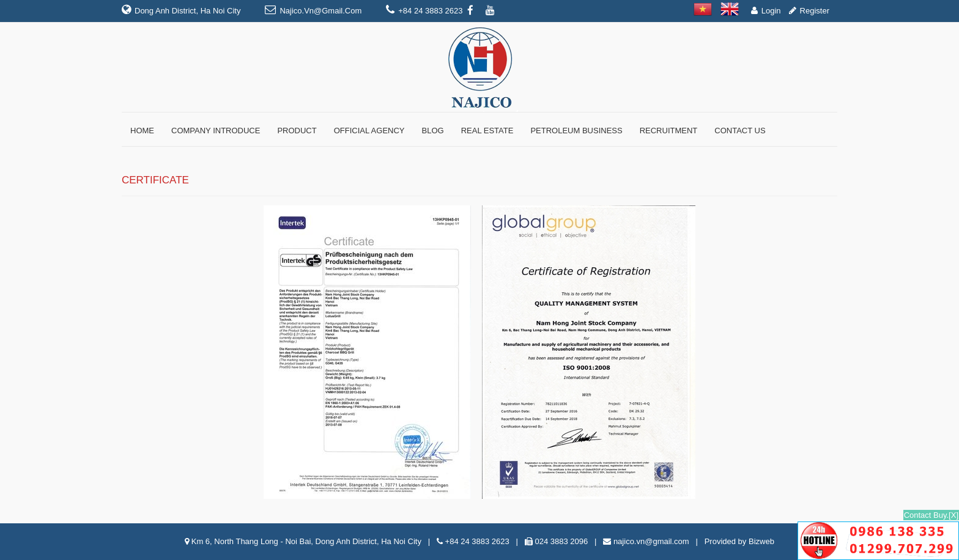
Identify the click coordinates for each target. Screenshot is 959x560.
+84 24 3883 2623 (477, 541)
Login (771, 11)
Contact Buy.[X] (931, 515)
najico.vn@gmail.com (320, 11)
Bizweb (761, 541)
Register (815, 11)
